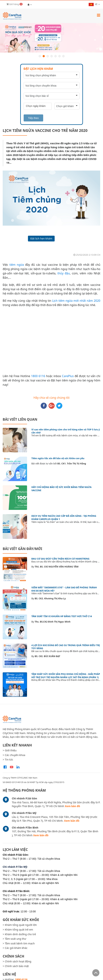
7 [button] (63, 56)
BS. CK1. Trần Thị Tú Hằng (72, 463)
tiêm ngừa (17, 265)
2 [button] (44, 56)
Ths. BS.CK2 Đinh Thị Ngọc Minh (52, 622)
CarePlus (68, 376)
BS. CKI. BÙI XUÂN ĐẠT (47, 656)
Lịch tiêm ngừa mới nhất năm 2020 (76, 301)
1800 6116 (38, 376)
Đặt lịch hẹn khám (41, 238)
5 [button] (56, 56)
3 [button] (48, 56)
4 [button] (52, 56)
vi (93, 4)
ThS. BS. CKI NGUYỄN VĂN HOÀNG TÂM (57, 567)
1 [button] (40, 56)
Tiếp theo (33, 118)
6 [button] (59, 56)
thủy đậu (64, 273)
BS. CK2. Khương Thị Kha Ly (50, 598)
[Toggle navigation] (99, 15)
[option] (51, 38)
